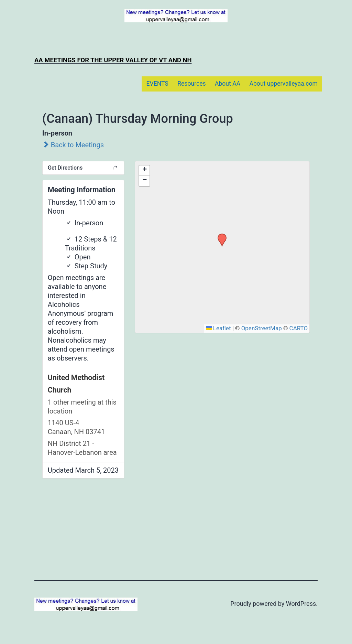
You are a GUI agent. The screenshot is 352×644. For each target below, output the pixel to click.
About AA (228, 84)
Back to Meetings (73, 145)
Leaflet (218, 328)
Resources (191, 84)
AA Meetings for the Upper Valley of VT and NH (113, 60)
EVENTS (157, 84)
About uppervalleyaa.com (284, 84)
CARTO (299, 328)
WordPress (301, 604)
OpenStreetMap (262, 328)
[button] (220, 236)
